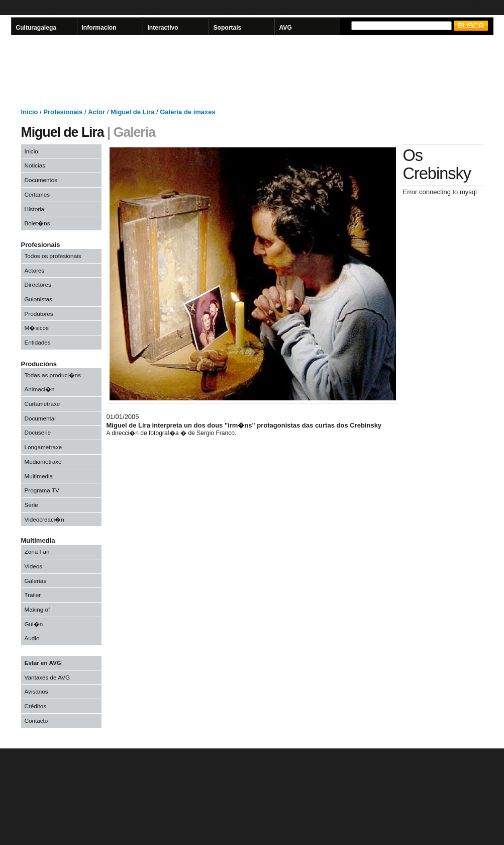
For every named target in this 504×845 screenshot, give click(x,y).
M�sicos (37, 328)
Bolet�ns (37, 223)
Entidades (38, 342)
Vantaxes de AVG (47, 677)
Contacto (36, 721)
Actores (35, 270)
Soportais (228, 28)
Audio (32, 638)
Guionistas (38, 299)
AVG (286, 28)
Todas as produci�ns (53, 375)
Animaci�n (40, 389)
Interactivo (163, 28)
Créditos (36, 706)
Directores (38, 284)
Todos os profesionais (53, 256)
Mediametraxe (43, 461)
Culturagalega (36, 28)
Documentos (41, 180)
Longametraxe (43, 447)
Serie (31, 505)
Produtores (39, 314)
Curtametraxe (42, 404)
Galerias (36, 581)
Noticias (35, 165)
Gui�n (34, 624)
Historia (35, 209)
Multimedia (39, 476)
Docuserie (38, 432)
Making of (37, 609)
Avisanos (36, 691)
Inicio (31, 151)
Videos (34, 566)
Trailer (33, 595)
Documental (40, 418)
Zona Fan (37, 552)
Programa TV (42, 490)
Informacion (99, 28)
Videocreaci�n (44, 519)
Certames (37, 194)
